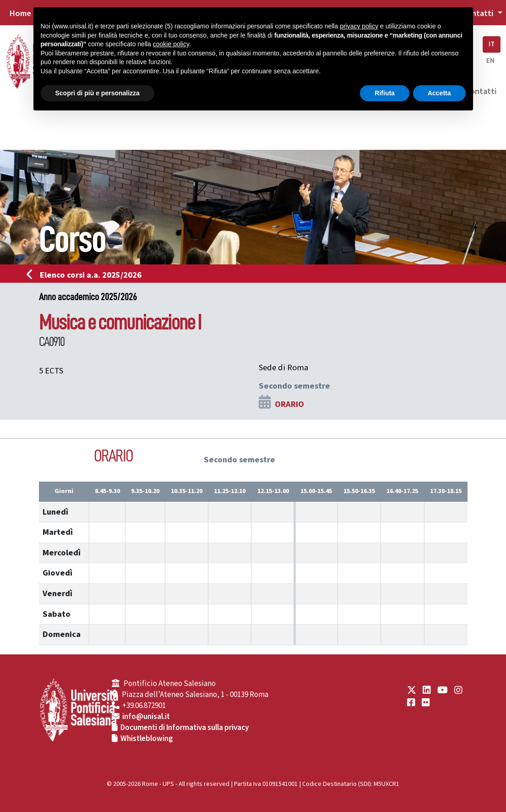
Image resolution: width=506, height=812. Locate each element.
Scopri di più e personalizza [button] (98, 93)
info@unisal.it (146, 717)
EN (490, 61)
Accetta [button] (439, 93)
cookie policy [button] (171, 44)
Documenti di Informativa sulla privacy (185, 728)
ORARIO (289, 404)
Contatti (481, 91)
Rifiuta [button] (385, 93)
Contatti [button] (479, 13)
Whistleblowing (147, 739)
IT (492, 44)
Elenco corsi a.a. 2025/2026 (87, 275)
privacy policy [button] (359, 26)
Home (20, 13)
